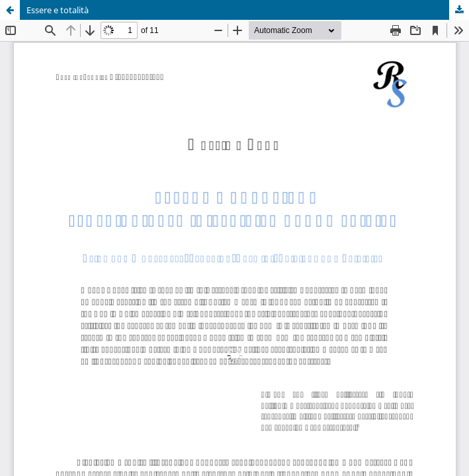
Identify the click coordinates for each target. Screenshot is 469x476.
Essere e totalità (58, 10)
